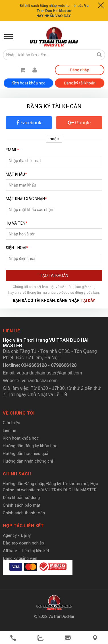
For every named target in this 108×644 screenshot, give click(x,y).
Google (79, 123)
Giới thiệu (12, 423)
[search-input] (48, 55)
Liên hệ (10, 430)
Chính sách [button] (17, 474)
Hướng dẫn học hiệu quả (26, 454)
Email (12, 150)
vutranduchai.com (40, 381)
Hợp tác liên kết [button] (23, 526)
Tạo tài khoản (54, 276)
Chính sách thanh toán (24, 513)
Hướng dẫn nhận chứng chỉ (28, 461)
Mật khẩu (16, 174)
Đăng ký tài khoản (80, 83)
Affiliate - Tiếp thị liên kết (26, 551)
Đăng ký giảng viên (20, 558)
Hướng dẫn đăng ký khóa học (30, 446)
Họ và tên (16, 223)
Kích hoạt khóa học (28, 83)
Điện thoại (17, 248)
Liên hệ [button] (11, 331)
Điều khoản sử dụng (21, 498)
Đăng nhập (80, 70)
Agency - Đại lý (17, 535)
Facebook (29, 123)
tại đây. (88, 301)
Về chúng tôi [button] (19, 413)
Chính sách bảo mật (22, 505)
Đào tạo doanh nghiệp (23, 543)
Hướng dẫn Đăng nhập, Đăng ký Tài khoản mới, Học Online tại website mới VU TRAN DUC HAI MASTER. (50, 487)
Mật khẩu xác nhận (26, 199)
